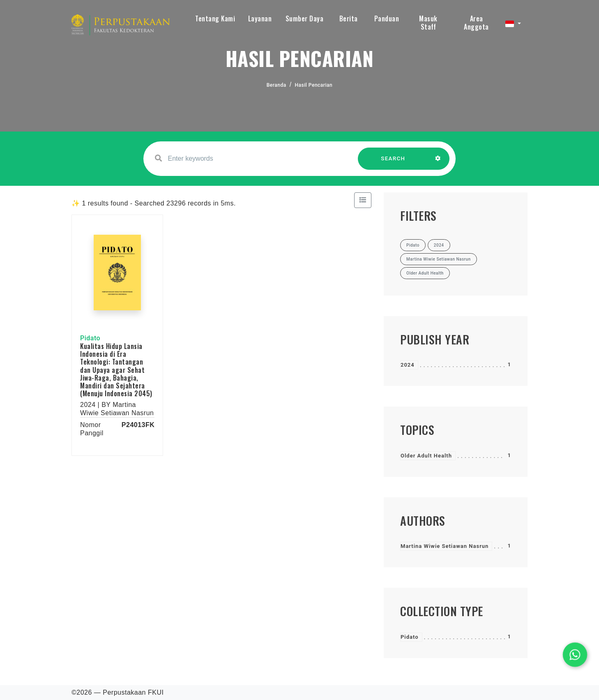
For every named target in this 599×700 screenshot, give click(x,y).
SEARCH (393, 163)
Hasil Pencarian (314, 85)
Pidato (410, 637)
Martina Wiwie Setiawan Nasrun (445, 546)
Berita (349, 18)
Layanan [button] (260, 18)
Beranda (276, 85)
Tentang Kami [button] (215, 18)
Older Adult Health (426, 456)
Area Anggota (476, 23)
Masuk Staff (428, 23)
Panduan (387, 18)
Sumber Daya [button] (305, 18)
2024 (408, 365)
